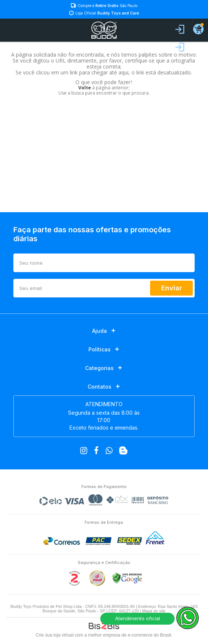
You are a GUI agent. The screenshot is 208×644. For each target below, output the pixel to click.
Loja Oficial (107, 13)
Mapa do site (154, 611)
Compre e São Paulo (108, 6)
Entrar (180, 29)
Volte (85, 88)
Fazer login (180, 47)
